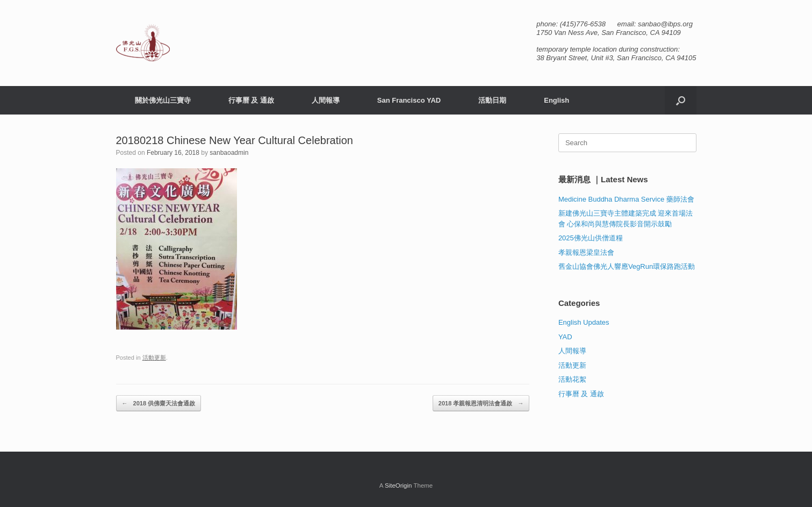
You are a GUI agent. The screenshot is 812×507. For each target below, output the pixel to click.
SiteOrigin (398, 485)
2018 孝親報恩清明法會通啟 (481, 404)
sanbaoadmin (229, 153)
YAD (565, 337)
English (556, 100)
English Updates (584, 322)
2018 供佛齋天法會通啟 (159, 404)
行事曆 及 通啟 (251, 100)
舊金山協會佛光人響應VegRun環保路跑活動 (627, 266)
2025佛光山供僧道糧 (591, 238)
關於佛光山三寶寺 (163, 100)
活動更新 (154, 358)
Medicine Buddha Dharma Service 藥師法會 (626, 199)
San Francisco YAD (409, 100)
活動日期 (492, 100)
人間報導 (326, 100)
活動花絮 (572, 379)
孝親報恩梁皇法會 (586, 252)
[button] (681, 100)
